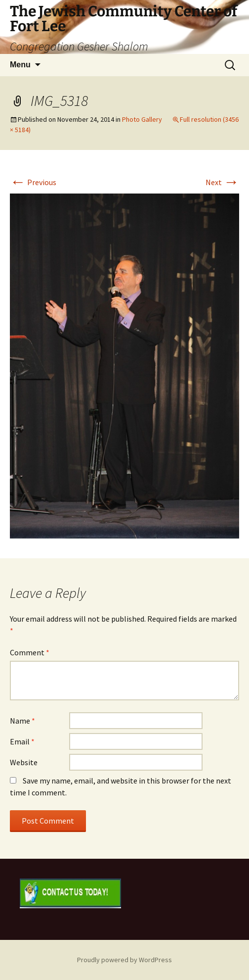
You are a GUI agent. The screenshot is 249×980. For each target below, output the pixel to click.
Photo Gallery (142, 119)
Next (222, 182)
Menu (20, 65)
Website (24, 762)
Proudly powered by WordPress (124, 960)
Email (22, 741)
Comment (30, 652)
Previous (33, 182)
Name (22, 721)
